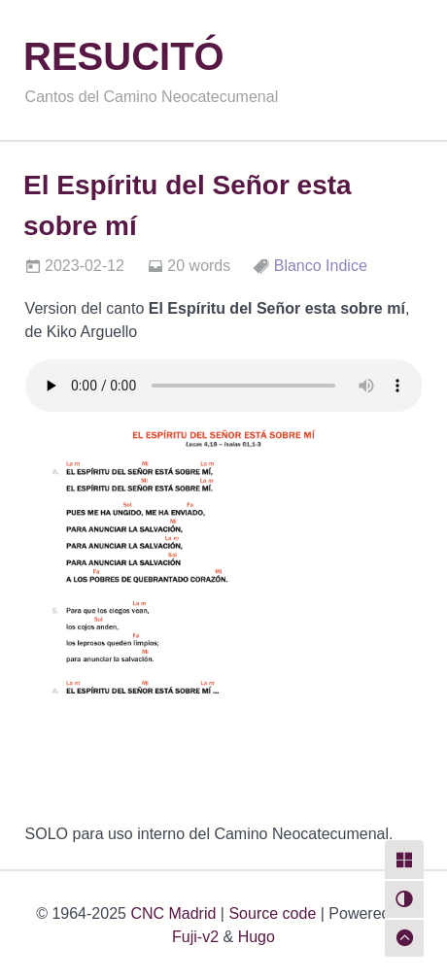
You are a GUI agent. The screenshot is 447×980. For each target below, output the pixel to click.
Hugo (257, 937)
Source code (272, 913)
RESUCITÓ (124, 56)
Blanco (298, 266)
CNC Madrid (173, 913)
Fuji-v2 (195, 937)
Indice (346, 266)
